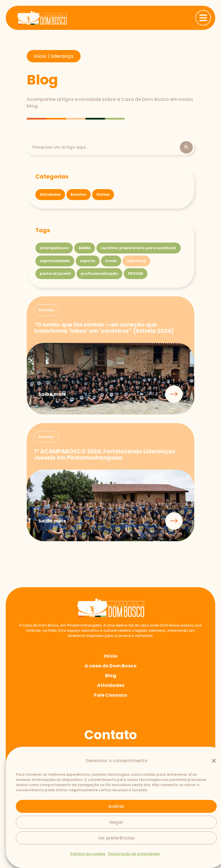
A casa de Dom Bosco (111, 666)
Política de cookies (88, 854)
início (40, 56)
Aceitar (116, 806)
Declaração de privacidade (134, 854)
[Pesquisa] (106, 148)
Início (110, 657)
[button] (214, 761)
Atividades (111, 686)
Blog (111, 676)
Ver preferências (116, 838)
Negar (116, 822)
